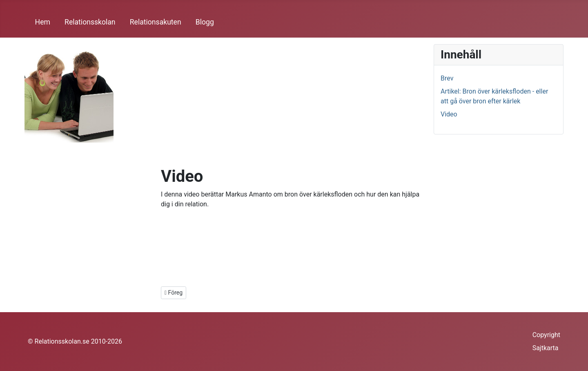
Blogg (205, 22)
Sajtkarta (546, 348)
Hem (43, 22)
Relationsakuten (156, 22)
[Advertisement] (294, 105)
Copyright (546, 335)
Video (449, 114)
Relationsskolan (90, 22)
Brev (447, 78)
